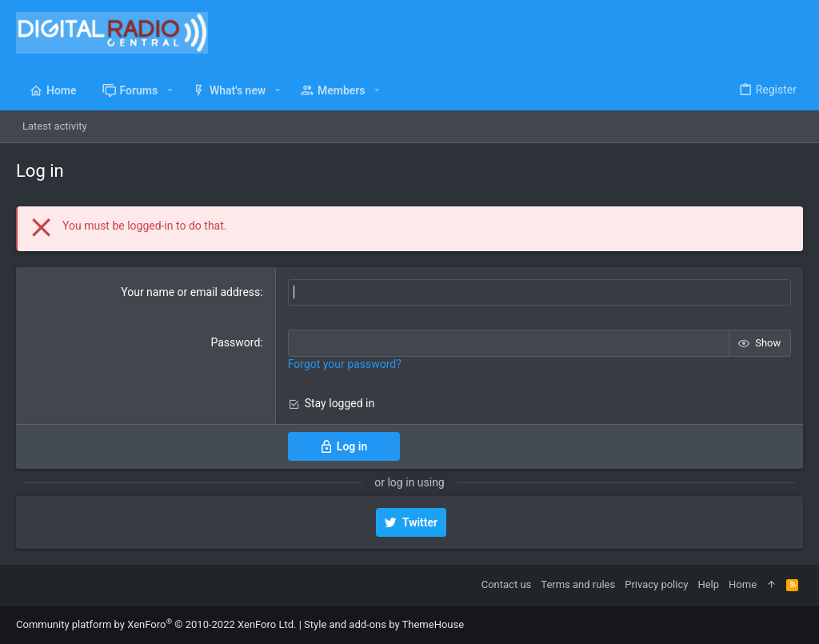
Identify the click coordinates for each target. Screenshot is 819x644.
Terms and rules (578, 584)
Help (708, 584)
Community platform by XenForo (156, 624)
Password (235, 342)
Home (743, 584)
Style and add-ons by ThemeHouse (384, 624)
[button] (169, 90)
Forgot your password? (345, 364)
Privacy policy (656, 584)
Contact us (507, 584)
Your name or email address (190, 292)
